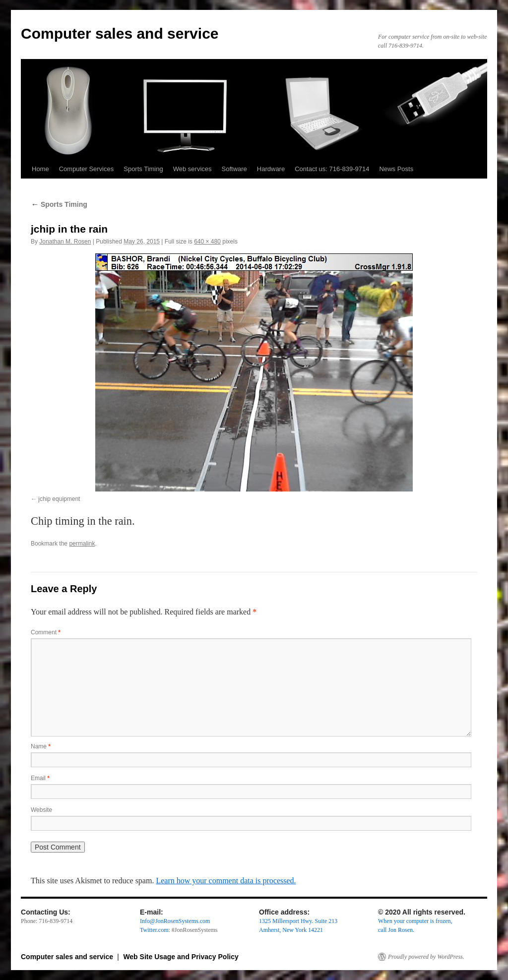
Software (234, 169)
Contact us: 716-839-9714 (332, 169)
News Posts (397, 169)
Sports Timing (143, 169)
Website (41, 810)
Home (40, 169)
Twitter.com (154, 930)
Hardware (271, 169)
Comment (46, 632)
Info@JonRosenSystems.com (175, 921)
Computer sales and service (120, 33)
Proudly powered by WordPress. (426, 957)
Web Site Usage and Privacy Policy (181, 957)
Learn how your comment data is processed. (226, 881)
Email (40, 778)
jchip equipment (59, 499)
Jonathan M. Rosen (65, 242)
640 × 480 (207, 242)
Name (41, 746)
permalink (82, 544)
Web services (192, 169)
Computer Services (87, 169)
